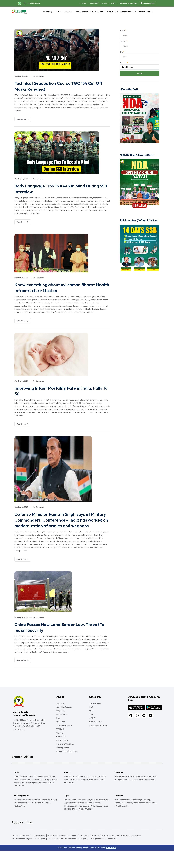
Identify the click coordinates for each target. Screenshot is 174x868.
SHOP (113, 3)
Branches (112, 12)
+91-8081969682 (33, 3)
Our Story (49, 12)
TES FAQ (60, 741)
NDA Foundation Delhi (110, 853)
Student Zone (145, 12)
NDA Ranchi (52, 853)
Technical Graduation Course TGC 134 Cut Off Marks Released (59, 86)
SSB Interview (98, 12)
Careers (60, 746)
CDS (91, 723)
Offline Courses (64, 12)
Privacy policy (62, 755)
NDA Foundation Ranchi (68, 853)
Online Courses (82, 12)
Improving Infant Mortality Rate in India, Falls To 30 (58, 391)
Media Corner (62, 723)
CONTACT (94, 3)
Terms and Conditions (65, 759)
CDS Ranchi (85, 853)
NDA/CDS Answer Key (128, 3)
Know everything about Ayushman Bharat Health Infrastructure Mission (60, 287)
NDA (91, 714)
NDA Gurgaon (40, 856)
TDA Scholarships (38, 853)
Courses (124, 63)
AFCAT (92, 727)
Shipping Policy (62, 764)
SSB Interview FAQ (64, 737)
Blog (58, 727)
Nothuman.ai (111, 865)
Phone (123, 41)
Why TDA (60, 718)
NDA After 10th (96, 732)
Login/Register (147, 3)
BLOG (84, 3)
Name (123, 30)
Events (104, 3)
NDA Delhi (95, 853)
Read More (23, 119)
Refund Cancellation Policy (67, 769)
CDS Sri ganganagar (96, 856)
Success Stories (127, 12)
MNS (91, 718)
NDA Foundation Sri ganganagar (74, 856)
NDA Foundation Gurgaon (22, 856)
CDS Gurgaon (53, 856)
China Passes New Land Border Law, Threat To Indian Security (62, 633)
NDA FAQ (61, 732)
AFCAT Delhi (136, 853)
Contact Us (61, 750)
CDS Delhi (125, 853)
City (122, 52)
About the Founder (64, 714)
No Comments (39, 76)
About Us (60, 709)
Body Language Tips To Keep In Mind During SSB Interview (61, 189)
